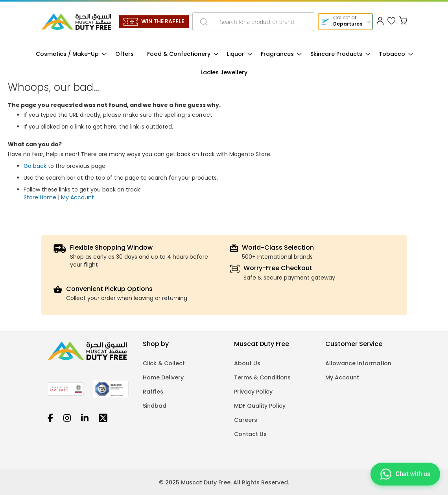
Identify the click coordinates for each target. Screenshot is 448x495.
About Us (247, 363)
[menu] (224, 63)
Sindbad (155, 406)
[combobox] (253, 22)
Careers (246, 420)
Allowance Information (358, 363)
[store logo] (76, 22)
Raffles (153, 392)
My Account (77, 197)
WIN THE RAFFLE (163, 21)
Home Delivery (163, 377)
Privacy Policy (253, 392)
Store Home (40, 197)
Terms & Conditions (262, 377)
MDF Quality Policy (260, 406)
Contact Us (250, 434)
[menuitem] (69, 54)
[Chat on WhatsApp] (405, 473)
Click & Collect (164, 363)
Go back (35, 166)
